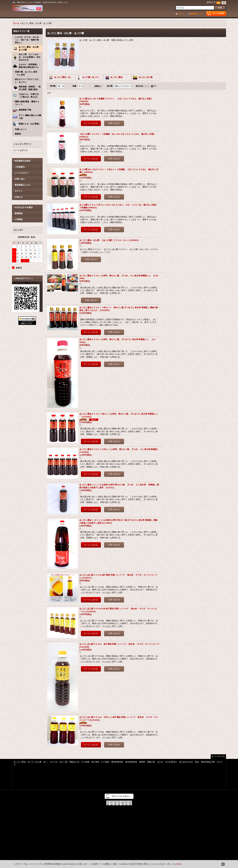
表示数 (53, 86)
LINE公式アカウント (24, 278)
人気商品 (19, 219)
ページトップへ (220, 756)
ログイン (181, 14)
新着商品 (22, 213)
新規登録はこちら (196, 14)
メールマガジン (22, 173)
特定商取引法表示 (23, 161)
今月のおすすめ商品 (24, 207)
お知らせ (19, 197)
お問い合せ (20, 179)
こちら (178, 864)
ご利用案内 (20, 167)
